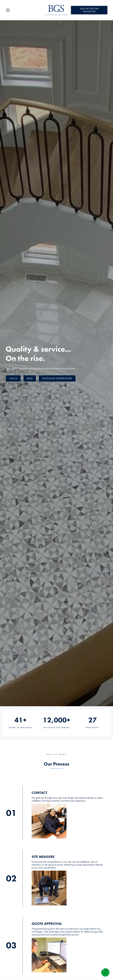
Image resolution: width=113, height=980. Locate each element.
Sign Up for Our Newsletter (89, 10)
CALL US (13, 378)
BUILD (30, 378)
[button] (23, 10)
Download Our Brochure (57, 378)
